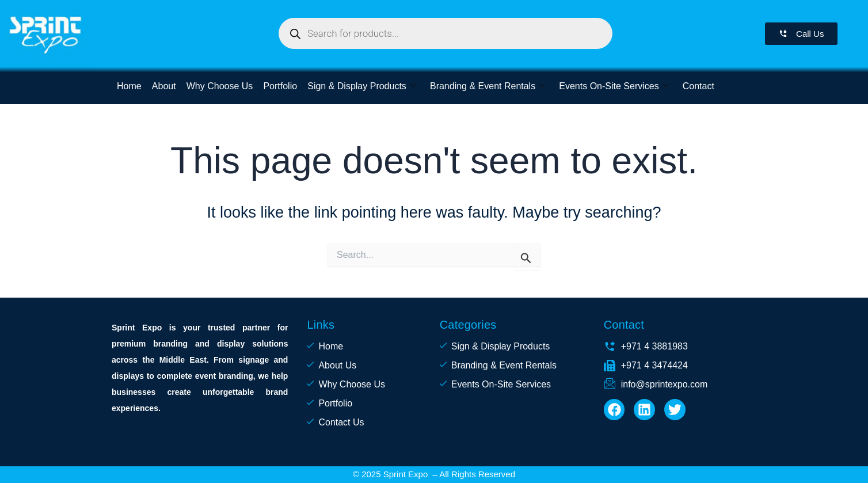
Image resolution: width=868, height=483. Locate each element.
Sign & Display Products (362, 86)
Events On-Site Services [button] (614, 86)
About (164, 86)
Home (129, 86)
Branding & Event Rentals (487, 86)
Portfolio (280, 86)
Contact (698, 86)
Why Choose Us (220, 86)
